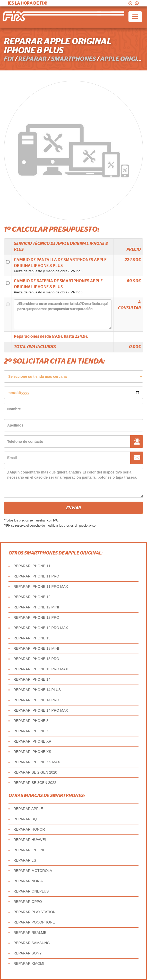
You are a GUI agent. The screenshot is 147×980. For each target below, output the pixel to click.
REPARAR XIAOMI (29, 963)
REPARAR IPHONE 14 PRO (36, 700)
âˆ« (73, 376)
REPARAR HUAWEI (30, 840)
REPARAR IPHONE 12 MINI (36, 607)
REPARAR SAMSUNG (32, 943)
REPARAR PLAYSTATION (34, 912)
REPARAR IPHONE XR (32, 741)
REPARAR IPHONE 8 (31, 721)
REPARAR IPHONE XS (32, 752)
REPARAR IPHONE (29, 850)
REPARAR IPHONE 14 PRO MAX (41, 710)
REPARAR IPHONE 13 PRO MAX (41, 669)
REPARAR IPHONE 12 (32, 597)
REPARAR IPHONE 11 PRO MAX (41, 587)
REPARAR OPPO (28, 902)
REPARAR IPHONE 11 (32, 566)
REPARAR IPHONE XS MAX (37, 762)
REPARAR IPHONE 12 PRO (36, 617)
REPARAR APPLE (28, 809)
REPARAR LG (25, 860)
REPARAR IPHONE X (31, 731)
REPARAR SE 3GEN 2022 (35, 783)
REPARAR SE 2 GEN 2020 (35, 772)
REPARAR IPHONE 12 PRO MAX (41, 628)
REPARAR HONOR (29, 829)
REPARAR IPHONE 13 (32, 638)
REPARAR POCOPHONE (34, 922)
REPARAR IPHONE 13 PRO (36, 659)
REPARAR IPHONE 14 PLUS (37, 690)
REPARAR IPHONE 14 (32, 679)
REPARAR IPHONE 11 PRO (36, 576)
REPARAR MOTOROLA (33, 871)
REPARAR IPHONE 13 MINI (36, 648)
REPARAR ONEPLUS (31, 891)
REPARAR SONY (28, 953)
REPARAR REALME (30, 933)
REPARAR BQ (25, 819)
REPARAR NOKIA (28, 881)
